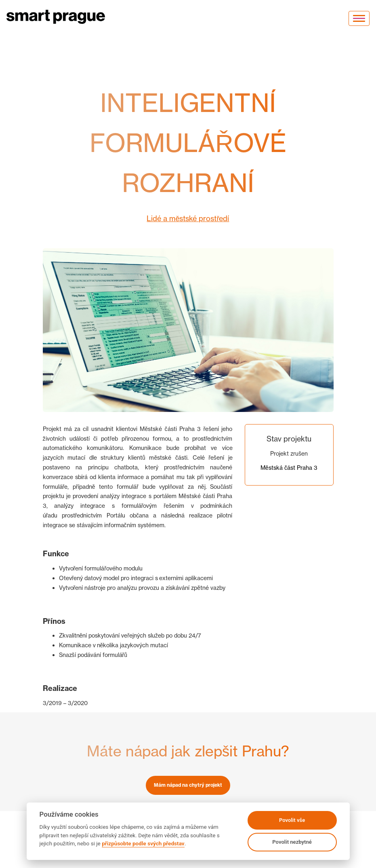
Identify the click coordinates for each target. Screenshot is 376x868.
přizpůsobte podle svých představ (143, 843)
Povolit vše (292, 820)
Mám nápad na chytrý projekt (188, 785)
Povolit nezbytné (292, 842)
